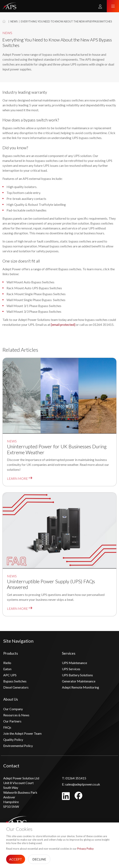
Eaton (7, 669)
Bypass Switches (15, 681)
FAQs (7, 727)
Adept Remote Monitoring (80, 687)
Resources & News (16, 715)
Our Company (13, 709)
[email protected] (63, 324)
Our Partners (12, 721)
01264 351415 (74, 778)
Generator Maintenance (79, 681)
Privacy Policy (85, 849)
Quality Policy (13, 739)
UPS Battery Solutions (77, 675)
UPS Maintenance (74, 663)
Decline (39, 859)
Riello (7, 663)
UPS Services (71, 669)
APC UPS (10, 675)
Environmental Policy (18, 746)
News (14, 21)
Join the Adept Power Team (22, 733)
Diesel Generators (16, 687)
